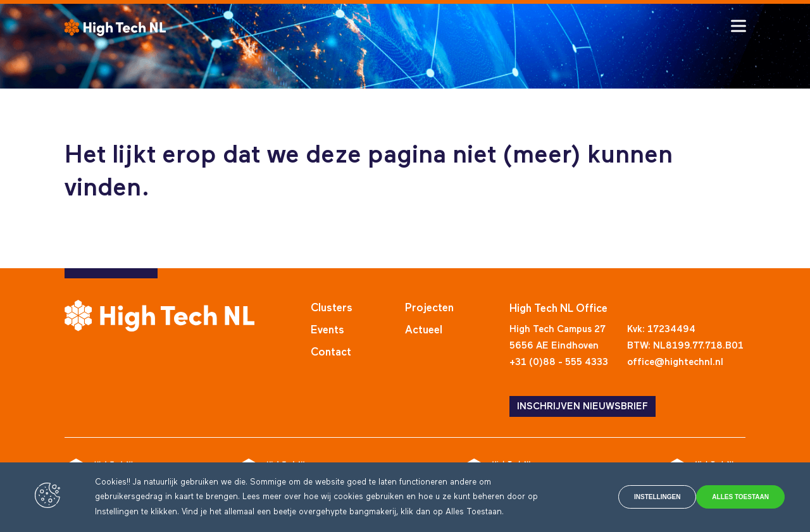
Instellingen (615, 497)
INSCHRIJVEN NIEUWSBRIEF (583, 406)
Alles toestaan (730, 497)
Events (327, 331)
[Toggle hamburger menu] (738, 26)
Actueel (424, 331)
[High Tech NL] (115, 28)
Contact (331, 353)
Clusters (332, 308)
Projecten (429, 308)
